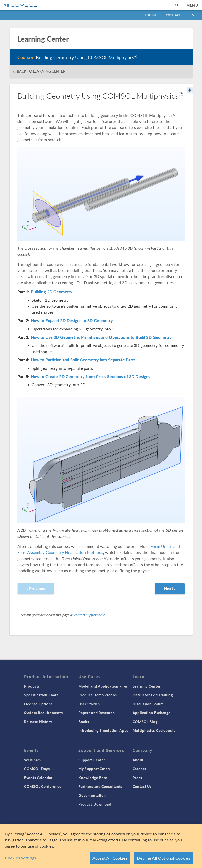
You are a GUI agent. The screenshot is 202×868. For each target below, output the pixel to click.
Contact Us (142, 786)
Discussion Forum (148, 704)
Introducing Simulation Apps (103, 730)
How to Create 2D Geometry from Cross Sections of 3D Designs (91, 377)
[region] (101, 846)
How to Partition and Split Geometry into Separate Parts (83, 360)
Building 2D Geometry (52, 292)
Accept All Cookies (110, 858)
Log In (150, 15)
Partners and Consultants (100, 786)
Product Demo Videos (97, 695)
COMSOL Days (37, 769)
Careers (139, 769)
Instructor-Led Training (153, 695)
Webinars (33, 760)
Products (32, 686)
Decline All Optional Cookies (164, 858)
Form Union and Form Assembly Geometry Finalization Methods (99, 549)
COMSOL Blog (145, 722)
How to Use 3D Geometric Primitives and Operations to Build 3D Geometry (101, 337)
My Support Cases (94, 769)
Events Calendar (38, 778)
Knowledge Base (93, 778)
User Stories (89, 704)
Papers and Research (96, 713)
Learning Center (147, 686)
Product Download (95, 804)
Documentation (92, 795)
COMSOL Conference (43, 786)
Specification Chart (41, 695)
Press (137, 778)
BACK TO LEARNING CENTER (41, 71)
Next (170, 589)
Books (84, 722)
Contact (173, 15)
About (138, 760)
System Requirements (43, 713)
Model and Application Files (103, 686)
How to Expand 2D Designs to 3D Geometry (72, 321)
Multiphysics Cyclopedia (154, 730)
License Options (38, 704)
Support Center (92, 760)
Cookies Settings (21, 858)
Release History (38, 722)
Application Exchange (152, 713)
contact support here (90, 615)
